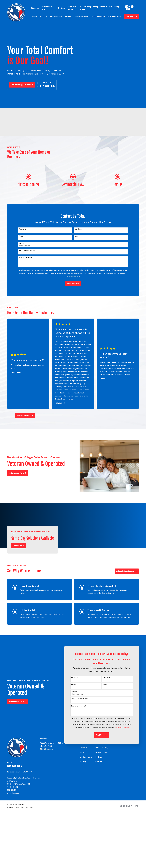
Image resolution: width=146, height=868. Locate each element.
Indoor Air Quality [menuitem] (98, 16)
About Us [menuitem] (43, 16)
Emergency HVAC (102, 752)
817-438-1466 (129, 8)
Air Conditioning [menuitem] (56, 16)
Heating (83, 762)
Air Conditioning (86, 757)
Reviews (62, 8)
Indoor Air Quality (102, 748)
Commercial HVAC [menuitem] (81, 16)
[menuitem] (10, 807)
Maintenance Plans (15, 473)
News (83, 752)
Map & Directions (46, 749)
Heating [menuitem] (68, 16)
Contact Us (131, 16)
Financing (35, 8)
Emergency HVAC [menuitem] (114, 16)
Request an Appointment (22, 85)
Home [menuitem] (35, 16)
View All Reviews (25, 415)
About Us (84, 748)
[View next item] (13, 416)
